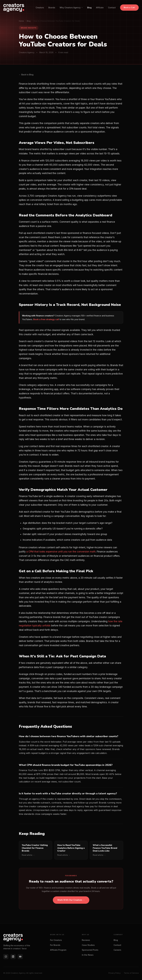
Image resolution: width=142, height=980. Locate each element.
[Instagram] (6, 957)
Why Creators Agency (71, 8)
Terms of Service (131, 973)
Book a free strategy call (46, 319)
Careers (117, 950)
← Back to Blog (26, 75)
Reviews (86, 940)
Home (21, 21)
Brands (52, 8)
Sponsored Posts (90, 950)
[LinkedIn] (13, 957)
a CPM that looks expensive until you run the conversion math (61, 552)
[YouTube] (20, 957)
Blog (89, 8)
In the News (88, 955)
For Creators (56, 940)
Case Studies (88, 945)
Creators (40, 8)
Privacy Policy (114, 973)
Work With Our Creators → (71, 900)
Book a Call (129, 8)
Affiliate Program (58, 950)
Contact (112, 8)
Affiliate (100, 8)
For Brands (55, 945)
